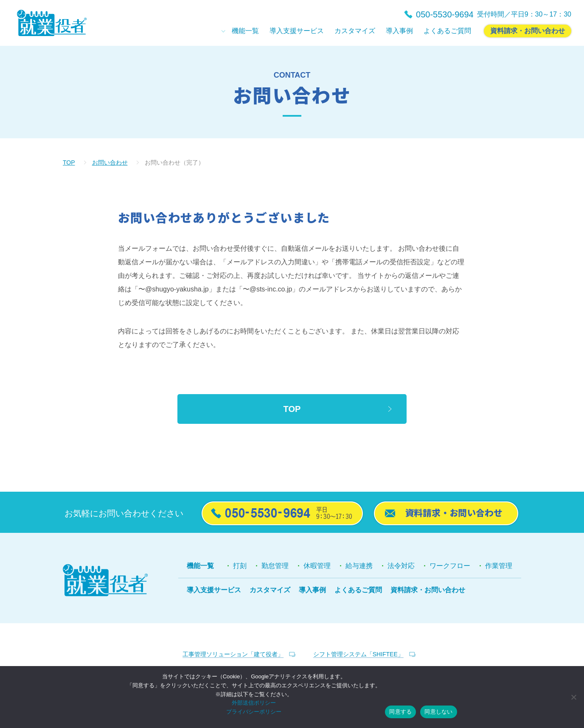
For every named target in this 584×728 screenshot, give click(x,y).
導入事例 (312, 590)
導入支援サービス (214, 590)
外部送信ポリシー (254, 703)
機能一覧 (200, 566)
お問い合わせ (110, 162)
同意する (400, 712)
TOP (69, 162)
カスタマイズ (270, 590)
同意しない (438, 712)
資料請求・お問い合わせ (428, 590)
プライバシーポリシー (254, 712)
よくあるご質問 (358, 590)
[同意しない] (573, 697)
